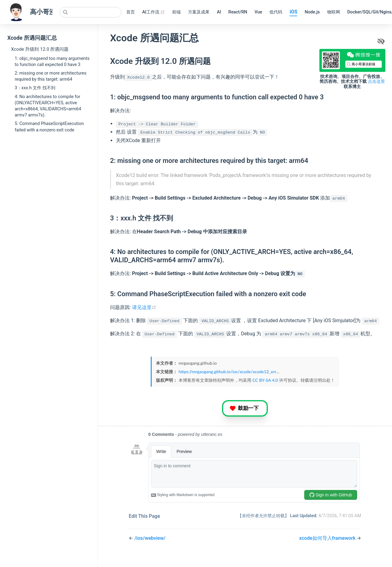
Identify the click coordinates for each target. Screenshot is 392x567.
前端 (176, 12)
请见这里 (144, 307)
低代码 (276, 12)
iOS (293, 12)
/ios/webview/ (150, 538)
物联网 (334, 12)
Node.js (312, 12)
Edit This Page (144, 516)
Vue (259, 12)
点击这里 (376, 81)
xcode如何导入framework (328, 538)
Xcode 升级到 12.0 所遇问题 (40, 49)
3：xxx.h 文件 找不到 (35, 88)
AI (219, 12)
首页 (131, 12)
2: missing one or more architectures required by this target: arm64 (51, 76)
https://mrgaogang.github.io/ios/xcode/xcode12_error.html (234, 372)
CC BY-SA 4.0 (265, 380)
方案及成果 (199, 12)
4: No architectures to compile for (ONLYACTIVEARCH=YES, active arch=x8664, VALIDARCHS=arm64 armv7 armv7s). (48, 106)
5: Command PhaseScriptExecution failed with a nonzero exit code (49, 127)
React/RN (238, 12)
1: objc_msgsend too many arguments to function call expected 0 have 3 (52, 62)
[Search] (91, 12)
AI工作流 (153, 12)
